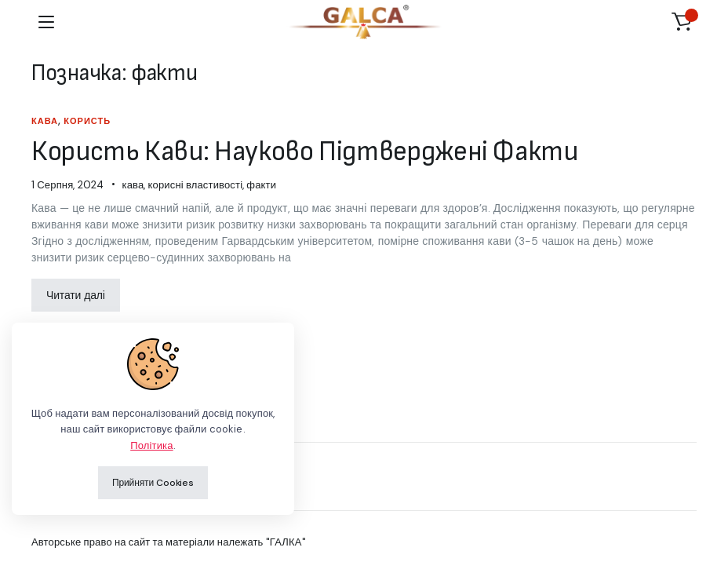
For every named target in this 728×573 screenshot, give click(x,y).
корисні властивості (196, 185)
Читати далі (76, 295)
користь (87, 121)
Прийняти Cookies (153, 483)
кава (45, 121)
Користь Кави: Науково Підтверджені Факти (305, 152)
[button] (682, 22)
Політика (151, 445)
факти (261, 185)
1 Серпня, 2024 (67, 185)
